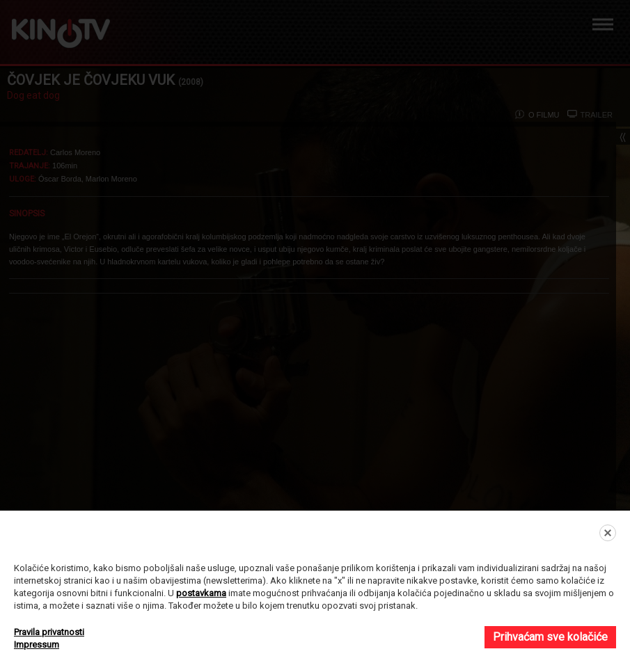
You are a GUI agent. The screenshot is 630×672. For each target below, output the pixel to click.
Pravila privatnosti (49, 632)
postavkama (201, 593)
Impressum (37, 645)
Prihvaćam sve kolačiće (550, 637)
